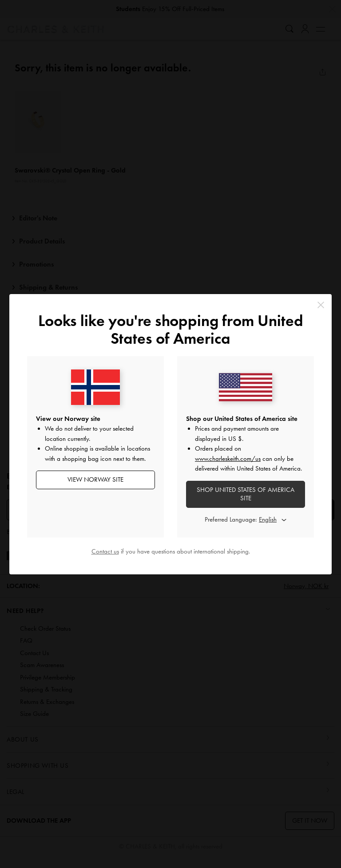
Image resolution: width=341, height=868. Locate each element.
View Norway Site (95, 479)
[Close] (321, 305)
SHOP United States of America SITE (246, 494)
